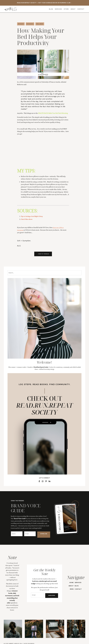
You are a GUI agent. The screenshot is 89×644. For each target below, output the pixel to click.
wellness (40, 24)
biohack (21, 24)
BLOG (51, 9)
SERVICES (58, 9)
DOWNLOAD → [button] (44, 535)
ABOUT (73, 9)
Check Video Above (27, 219)
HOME (71, 581)
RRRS (71, 587)
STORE (66, 9)
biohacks (30, 24)
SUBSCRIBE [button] (51, 594)
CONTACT (81, 9)
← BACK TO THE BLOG (43, 254)
